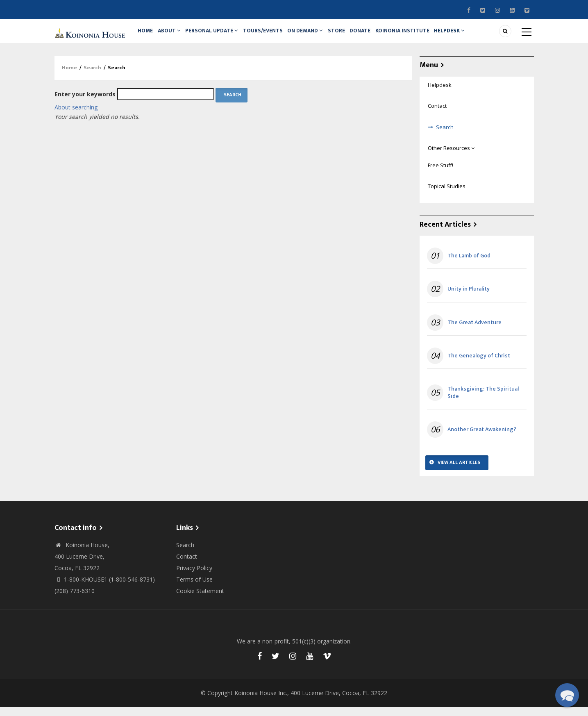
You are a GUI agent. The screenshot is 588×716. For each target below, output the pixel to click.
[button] (567, 695)
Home (147, 36)
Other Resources (451, 157)
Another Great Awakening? (482, 439)
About (174, 36)
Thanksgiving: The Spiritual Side (483, 402)
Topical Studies (447, 195)
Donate (378, 36)
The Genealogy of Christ (479, 365)
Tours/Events (272, 36)
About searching (76, 116)
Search (92, 77)
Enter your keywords (85, 103)
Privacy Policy (194, 577)
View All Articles (459, 472)
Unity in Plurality (469, 298)
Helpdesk (472, 36)
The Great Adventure (474, 332)
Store (351, 36)
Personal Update (219, 36)
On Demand (317, 36)
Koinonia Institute (423, 36)
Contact (437, 115)
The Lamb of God (469, 265)
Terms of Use (194, 588)
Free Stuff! (440, 174)
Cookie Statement (200, 600)
